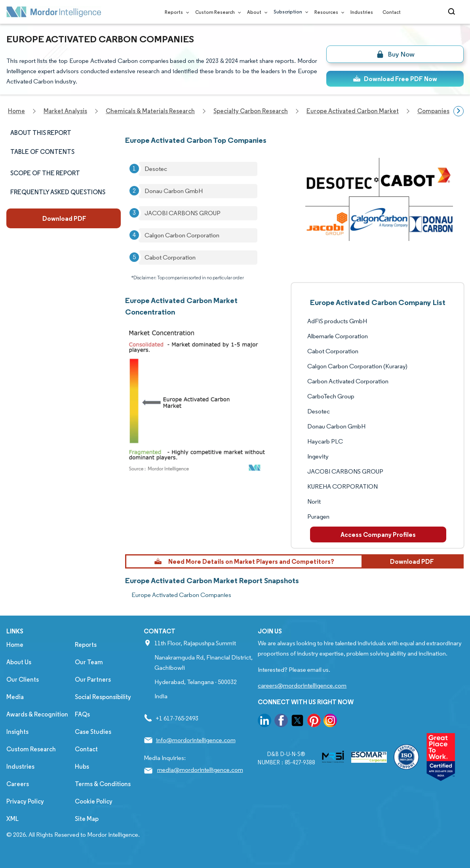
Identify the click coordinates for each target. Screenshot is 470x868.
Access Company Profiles (378, 534)
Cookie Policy (94, 801)
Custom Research (216, 12)
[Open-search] (453, 12)
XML (12, 819)
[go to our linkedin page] (264, 722)
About (256, 12)
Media (15, 697)
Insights (17, 732)
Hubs (82, 767)
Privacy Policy (25, 801)
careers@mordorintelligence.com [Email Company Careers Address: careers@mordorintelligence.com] (302, 685)
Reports (175, 12)
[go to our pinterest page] (314, 722)
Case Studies (93, 732)
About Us (19, 662)
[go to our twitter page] (297, 722)
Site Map (87, 819)
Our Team (89, 662)
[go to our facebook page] (281, 722)
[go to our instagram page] (330, 722)
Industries (362, 12)
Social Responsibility (103, 697)
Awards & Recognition (37, 714)
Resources (328, 12)
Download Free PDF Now (395, 79)
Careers (18, 784)
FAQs (82, 714)
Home (15, 645)
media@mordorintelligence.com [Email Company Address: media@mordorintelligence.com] (200, 770)
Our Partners (93, 679)
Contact (392, 12)
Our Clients (23, 679)
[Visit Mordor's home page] (54, 12)
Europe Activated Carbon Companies (181, 595)
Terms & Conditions (103, 784)
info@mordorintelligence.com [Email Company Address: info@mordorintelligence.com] (196, 740)
